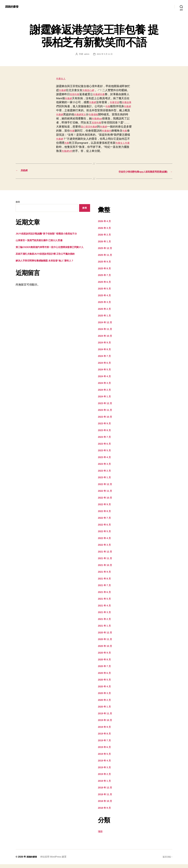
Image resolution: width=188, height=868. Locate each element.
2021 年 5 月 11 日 (105, 54)
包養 (111, 94)
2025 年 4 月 (105, 299)
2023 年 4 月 (105, 461)
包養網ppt (120, 118)
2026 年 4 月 (105, 225)
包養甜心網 (90, 90)
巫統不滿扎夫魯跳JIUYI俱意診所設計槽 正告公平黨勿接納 (50, 262)
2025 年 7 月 (105, 279)
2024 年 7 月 (105, 360)
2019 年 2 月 (105, 778)
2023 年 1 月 (105, 481)
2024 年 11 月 (106, 333)
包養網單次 (99, 114)
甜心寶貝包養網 (113, 127)
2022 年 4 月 (105, 542)
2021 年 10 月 (106, 569)
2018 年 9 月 (105, 812)
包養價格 (114, 114)
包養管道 (125, 102)
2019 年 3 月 (105, 771)
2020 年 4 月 (105, 690)
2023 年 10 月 (106, 420)
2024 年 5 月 (105, 373)
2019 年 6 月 (105, 751)
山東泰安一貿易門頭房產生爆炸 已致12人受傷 (43, 244)
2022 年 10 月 (106, 501)
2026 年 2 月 (105, 238)
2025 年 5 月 (105, 292)
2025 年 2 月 (105, 313)
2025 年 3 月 (105, 306)
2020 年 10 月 (106, 650)
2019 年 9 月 (105, 731)
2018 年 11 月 (106, 798)
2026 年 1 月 (105, 245)
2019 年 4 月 (105, 764)
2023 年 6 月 (105, 447)
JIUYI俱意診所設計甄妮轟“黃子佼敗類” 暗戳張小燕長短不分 (51, 237)
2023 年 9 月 (105, 427)
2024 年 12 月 (106, 326)
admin (86, 54)
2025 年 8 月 (105, 272)
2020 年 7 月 (105, 670)
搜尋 (18, 206)
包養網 (63, 90)
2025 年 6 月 (105, 286)
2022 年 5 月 (105, 535)
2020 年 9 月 (105, 656)
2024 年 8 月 (105, 353)
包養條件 (62, 135)
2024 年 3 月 (105, 387)
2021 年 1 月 (105, 629)
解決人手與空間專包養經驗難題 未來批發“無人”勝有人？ (49, 268)
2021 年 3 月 (105, 616)
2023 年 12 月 (106, 407)
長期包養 (81, 94)
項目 (101, 835)
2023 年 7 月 (105, 441)
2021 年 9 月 (105, 575)
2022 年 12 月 (106, 488)
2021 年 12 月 (106, 555)
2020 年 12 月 (106, 636)
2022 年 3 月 (105, 548)
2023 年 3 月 (105, 468)
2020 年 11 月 (106, 643)
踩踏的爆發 (13, 7)
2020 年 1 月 (105, 710)
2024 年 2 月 (105, 393)
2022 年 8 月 (105, 515)
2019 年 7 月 (105, 744)
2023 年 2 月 (105, 474)
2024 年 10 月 (106, 340)
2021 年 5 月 (105, 602)
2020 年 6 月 (105, 677)
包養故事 (64, 106)
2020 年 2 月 (105, 704)
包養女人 (62, 78)
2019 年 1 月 (105, 785)
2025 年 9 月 (105, 265)
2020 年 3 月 (105, 697)
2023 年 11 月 (106, 414)
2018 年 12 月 (106, 791)
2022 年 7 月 (105, 522)
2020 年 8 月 (105, 663)
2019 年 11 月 (106, 717)
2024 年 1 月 (105, 400)
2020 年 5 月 (105, 683)
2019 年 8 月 (105, 737)
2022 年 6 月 (105, 528)
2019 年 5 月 (105, 758)
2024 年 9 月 (105, 346)
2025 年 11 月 (106, 259)
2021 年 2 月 (105, 623)
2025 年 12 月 (106, 252)
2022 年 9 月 (105, 508)
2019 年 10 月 (106, 724)
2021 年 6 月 (105, 596)
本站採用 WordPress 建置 (55, 861)
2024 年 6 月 (105, 367)
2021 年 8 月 (105, 582)
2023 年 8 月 (105, 434)
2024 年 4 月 (105, 380)
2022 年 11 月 (106, 495)
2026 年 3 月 (105, 232)
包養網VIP (105, 151)
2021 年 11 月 (106, 562)
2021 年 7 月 (105, 589)
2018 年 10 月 (106, 805)
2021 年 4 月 (105, 609)
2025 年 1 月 (105, 319)
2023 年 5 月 (105, 454)
